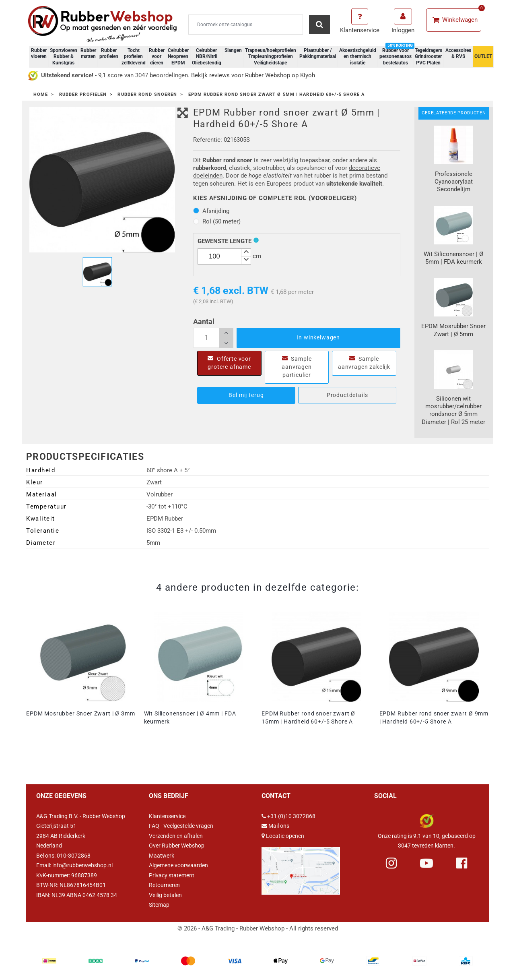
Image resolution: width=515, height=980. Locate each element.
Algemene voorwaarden (178, 865)
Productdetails (347, 395)
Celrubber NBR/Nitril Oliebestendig (207, 57)
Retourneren (164, 885)
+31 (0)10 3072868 (291, 816)
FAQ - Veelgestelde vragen (181, 826)
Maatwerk (162, 856)
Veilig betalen (165, 895)
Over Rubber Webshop (177, 846)
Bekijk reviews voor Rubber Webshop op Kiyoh (253, 75)
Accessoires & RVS (458, 54)
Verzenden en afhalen (176, 836)
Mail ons (279, 826)
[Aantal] (213, 338)
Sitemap (159, 905)
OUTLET (483, 56)
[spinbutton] (224, 256)
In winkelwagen (318, 337)
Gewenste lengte (225, 241)
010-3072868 (74, 856)
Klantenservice (167, 816)
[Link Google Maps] (301, 867)
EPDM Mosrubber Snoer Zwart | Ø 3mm (81, 713)
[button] (246, 253)
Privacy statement (172, 875)
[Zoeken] (246, 25)
